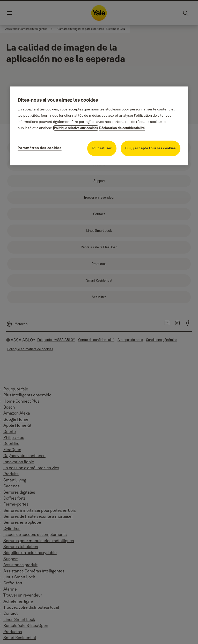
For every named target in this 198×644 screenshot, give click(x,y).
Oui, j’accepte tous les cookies (151, 148)
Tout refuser (102, 148)
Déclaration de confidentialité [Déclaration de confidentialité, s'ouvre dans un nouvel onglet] (122, 128)
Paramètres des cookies (39, 148)
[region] (99, 126)
